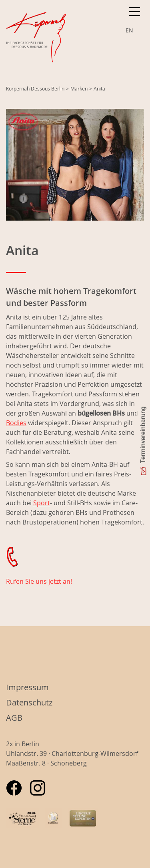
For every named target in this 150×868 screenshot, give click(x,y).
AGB (14, 718)
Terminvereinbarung (143, 435)
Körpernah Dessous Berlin (35, 88)
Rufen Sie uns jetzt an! (39, 581)
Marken (79, 88)
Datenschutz (29, 702)
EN (129, 30)
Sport (42, 503)
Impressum (27, 687)
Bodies (16, 423)
